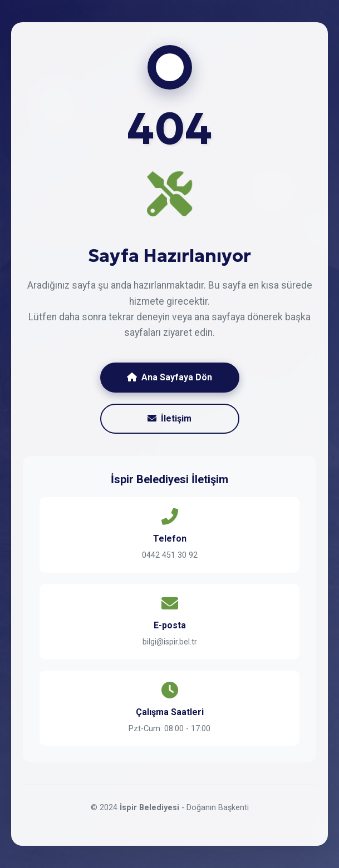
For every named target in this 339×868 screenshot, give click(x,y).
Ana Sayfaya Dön (169, 377)
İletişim (169, 418)
